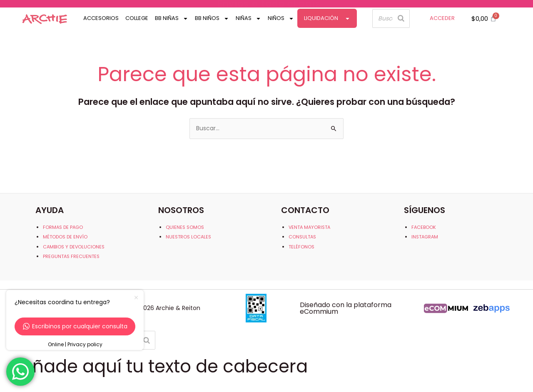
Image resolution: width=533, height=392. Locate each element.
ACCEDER (442, 18)
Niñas (248, 19)
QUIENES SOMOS (185, 227)
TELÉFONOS (301, 247)
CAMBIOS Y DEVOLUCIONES (74, 247)
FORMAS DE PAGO (63, 227)
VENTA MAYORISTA (309, 227)
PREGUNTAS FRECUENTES (71, 256)
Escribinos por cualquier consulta (75, 326)
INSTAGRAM (425, 237)
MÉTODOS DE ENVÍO (65, 237)
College (137, 18)
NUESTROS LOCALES (188, 237)
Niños (281, 19)
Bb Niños (212, 19)
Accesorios (101, 18)
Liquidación (327, 19)
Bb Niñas (172, 19)
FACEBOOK (424, 227)
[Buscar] (401, 19)
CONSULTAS (302, 237)
